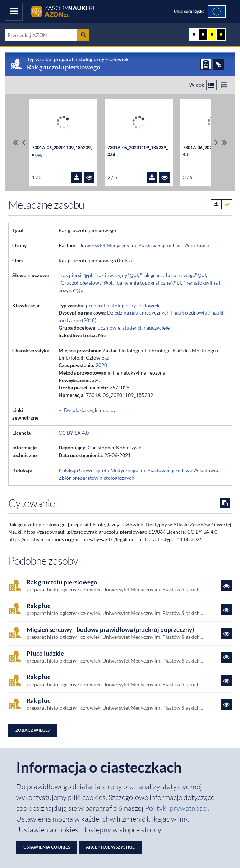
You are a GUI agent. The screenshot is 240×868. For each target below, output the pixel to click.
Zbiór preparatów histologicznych (96, 478)
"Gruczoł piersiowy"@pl (86, 283)
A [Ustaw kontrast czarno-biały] (203, 35)
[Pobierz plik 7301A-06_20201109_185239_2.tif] (152, 177)
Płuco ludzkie (45, 654)
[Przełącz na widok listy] (224, 85)
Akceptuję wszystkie (110, 847)
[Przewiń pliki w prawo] (216, 143)
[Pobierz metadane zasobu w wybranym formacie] (221, 205)
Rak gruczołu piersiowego (62, 582)
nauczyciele (157, 328)
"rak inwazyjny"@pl (116, 275)
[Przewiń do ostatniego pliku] (225, 143)
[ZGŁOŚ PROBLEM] (206, 64)
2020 (101, 365)
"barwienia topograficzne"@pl (148, 283)
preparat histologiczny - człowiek (123, 305)
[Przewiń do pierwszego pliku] (15, 143)
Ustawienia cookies (47, 847)
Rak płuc (38, 606)
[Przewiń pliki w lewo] (24, 143)
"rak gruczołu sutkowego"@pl (173, 275)
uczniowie (109, 328)
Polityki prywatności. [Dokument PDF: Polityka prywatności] (177, 808)
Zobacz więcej (33, 730)
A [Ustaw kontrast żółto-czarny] (212, 35)
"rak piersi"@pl (75, 275)
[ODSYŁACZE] (218, 64)
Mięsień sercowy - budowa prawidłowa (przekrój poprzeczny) (110, 630)
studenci (132, 328)
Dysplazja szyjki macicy (90, 410)
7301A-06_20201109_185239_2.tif (138, 151)
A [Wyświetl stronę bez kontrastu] (194, 35)
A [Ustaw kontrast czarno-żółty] (221, 35)
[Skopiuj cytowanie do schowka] (225, 503)
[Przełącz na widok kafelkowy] (211, 85)
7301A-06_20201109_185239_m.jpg (62, 151)
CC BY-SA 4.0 (74, 433)
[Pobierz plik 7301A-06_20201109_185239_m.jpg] (77, 177)
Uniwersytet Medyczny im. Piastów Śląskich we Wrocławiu (144, 245)
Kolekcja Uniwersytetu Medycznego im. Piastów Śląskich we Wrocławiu (139, 470)
